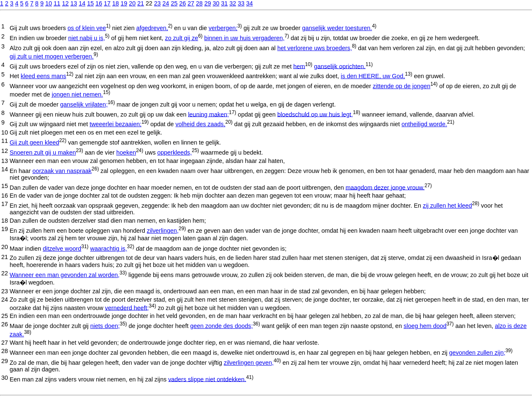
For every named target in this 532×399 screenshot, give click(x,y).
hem (299, 66)
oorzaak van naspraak (62, 171)
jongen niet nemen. (77, 94)
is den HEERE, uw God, (373, 76)
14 (82, 3)
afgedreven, (152, 28)
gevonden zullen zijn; (477, 353)
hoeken (126, 152)
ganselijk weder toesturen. (337, 28)
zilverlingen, (163, 231)
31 (224, 3)
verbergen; (223, 28)
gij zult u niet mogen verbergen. (52, 56)
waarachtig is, (109, 249)
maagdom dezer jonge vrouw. (385, 187)
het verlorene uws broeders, (315, 48)
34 (250, 3)
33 (241, 3)
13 (74, 3)
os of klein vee (87, 28)
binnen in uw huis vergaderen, (244, 38)
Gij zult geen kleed (34, 142)
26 (182, 3)
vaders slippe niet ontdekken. (207, 379)
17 (107, 3)
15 (90, 3)
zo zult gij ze (181, 38)
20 (132, 3)
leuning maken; (209, 114)
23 (157, 3)
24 (166, 3)
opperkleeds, (174, 152)
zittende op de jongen (402, 86)
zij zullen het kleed (448, 206)
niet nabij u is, (87, 38)
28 (199, 3)
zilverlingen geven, (249, 363)
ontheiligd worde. (424, 124)
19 (124, 3)
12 (65, 3)
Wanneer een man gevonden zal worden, (65, 275)
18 (115, 3)
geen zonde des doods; (222, 326)
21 (141, 3)
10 (49, 3)
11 (57, 3)
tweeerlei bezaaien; (115, 124)
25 (174, 3)
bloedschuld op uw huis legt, (315, 114)
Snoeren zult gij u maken (43, 152)
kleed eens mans (43, 76)
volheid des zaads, (201, 124)
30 (216, 3)
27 (191, 3)
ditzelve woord (62, 249)
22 (5, 273)
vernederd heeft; (127, 308)
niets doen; (105, 326)
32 (233, 3)
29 (207, 3)
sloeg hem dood (425, 326)
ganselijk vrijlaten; (84, 104)
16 (99, 3)
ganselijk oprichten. (340, 66)
